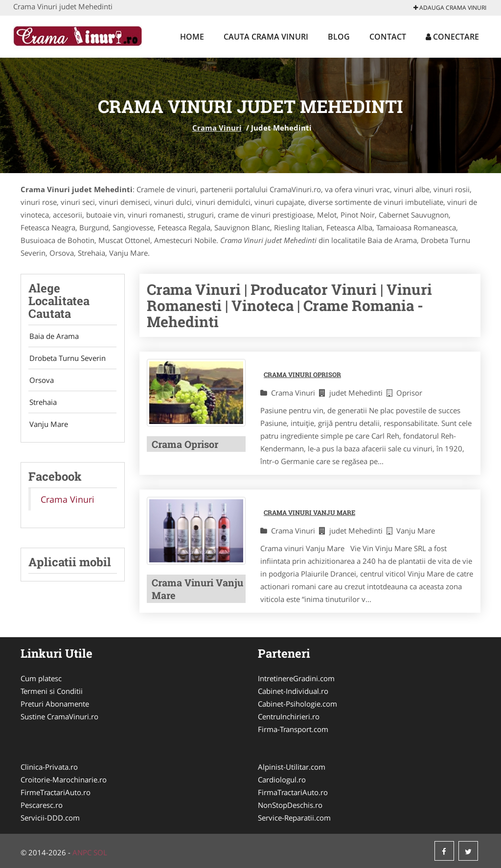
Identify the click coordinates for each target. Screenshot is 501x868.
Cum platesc (41, 678)
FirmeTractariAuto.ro (56, 792)
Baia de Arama (53, 336)
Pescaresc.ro (42, 805)
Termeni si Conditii (52, 691)
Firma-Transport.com (293, 729)
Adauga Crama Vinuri (450, 8)
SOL (100, 852)
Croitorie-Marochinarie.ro (64, 779)
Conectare (452, 37)
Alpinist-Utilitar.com (292, 767)
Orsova (41, 382)
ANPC (82, 852)
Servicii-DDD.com (50, 818)
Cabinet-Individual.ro (293, 691)
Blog (339, 37)
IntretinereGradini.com (296, 678)
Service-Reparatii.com (294, 818)
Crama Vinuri (217, 128)
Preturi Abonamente (55, 704)
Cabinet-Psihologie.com (297, 704)
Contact (388, 37)
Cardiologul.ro (282, 779)
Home (192, 37)
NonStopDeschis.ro (290, 805)
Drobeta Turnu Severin (67, 359)
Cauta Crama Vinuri (266, 37)
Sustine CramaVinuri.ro (59, 716)
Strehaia (42, 405)
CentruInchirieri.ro (289, 716)
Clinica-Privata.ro (49, 767)
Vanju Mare (48, 428)
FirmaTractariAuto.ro (293, 792)
